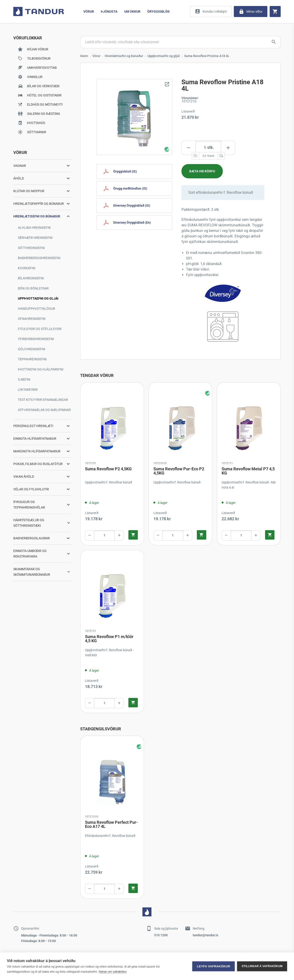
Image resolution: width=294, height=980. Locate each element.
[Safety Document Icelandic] (134, 171)
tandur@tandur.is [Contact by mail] (205, 935)
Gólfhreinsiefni (32, 349)
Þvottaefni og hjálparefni (41, 369)
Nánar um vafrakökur (113, 972)
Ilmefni (24, 379)
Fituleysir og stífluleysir (40, 329)
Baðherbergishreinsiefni (39, 258)
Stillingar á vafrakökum (262, 966)
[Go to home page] (39, 12)
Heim (84, 56)
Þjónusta (109, 12)
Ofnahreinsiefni (32, 319)
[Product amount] (208, 148)
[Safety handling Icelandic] (134, 188)
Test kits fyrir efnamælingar (43, 400)
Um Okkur (132, 12)
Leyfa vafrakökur (213, 966)
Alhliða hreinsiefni (34, 228)
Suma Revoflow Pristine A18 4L (207, 56)
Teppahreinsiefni (32, 359)
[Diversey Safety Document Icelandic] (134, 205)
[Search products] (180, 42)
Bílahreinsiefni (31, 278)
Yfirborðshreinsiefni (36, 339)
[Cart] (275, 12)
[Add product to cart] (202, 171)
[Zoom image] (134, 117)
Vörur (89, 12)
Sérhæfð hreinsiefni (35, 238)
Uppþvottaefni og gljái (38, 298)
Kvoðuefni (27, 268)
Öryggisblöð (158, 12)
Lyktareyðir (28, 390)
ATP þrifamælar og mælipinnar (44, 410)
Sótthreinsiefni (31, 248)
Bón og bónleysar (33, 288)
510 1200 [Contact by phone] (161, 935)
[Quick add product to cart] (133, 535)
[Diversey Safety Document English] (134, 223)
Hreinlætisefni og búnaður (124, 56)
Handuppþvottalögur (37, 309)
